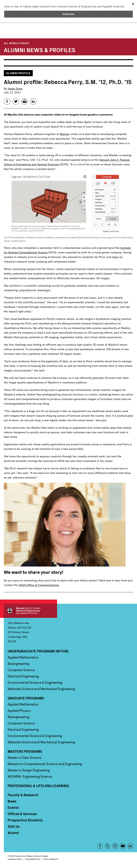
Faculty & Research (23, 795)
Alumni (13, 833)
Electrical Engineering (23, 676)
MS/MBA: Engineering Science (30, 777)
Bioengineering (18, 664)
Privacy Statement (51, 859)
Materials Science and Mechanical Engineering (41, 689)
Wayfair (64, 134)
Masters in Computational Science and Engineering (45, 764)
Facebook (100, 846)
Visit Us (14, 826)
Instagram (115, 846)
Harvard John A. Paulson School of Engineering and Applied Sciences (30, 611)
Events (13, 807)
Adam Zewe (15, 89)
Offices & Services (22, 814)
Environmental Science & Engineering (35, 683)
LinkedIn (130, 846)
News (12, 801)
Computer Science (21, 670)
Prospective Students (25, 820)
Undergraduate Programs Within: (38, 651)
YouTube (123, 846)
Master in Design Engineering (29, 770)
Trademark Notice (15, 859)
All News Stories (16, 43)
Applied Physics (19, 711)
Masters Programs (25, 751)
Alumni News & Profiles (40, 50)
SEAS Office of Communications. (39, 585)
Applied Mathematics (23, 657)
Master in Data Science (24, 758)
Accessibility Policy (33, 859)
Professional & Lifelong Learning (38, 786)
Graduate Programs (26, 698)
